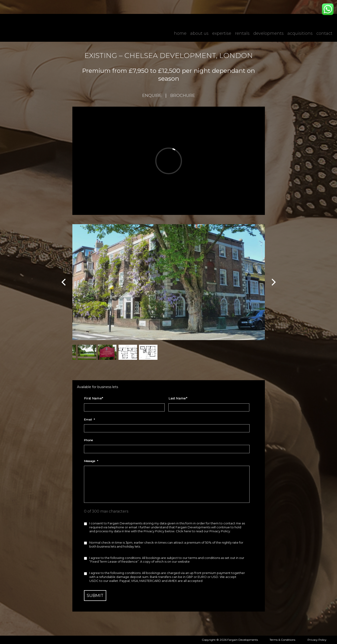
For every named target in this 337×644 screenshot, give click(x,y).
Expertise (222, 33)
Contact (324, 33)
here (188, 531)
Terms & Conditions (282, 640)
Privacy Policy (317, 640)
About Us (199, 33)
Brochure (183, 96)
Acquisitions (300, 33)
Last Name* (178, 398)
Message (91, 461)
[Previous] (64, 282)
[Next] (273, 282)
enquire (152, 96)
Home (180, 33)
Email (89, 419)
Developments (268, 33)
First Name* (94, 398)
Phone (88, 440)
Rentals (242, 33)
